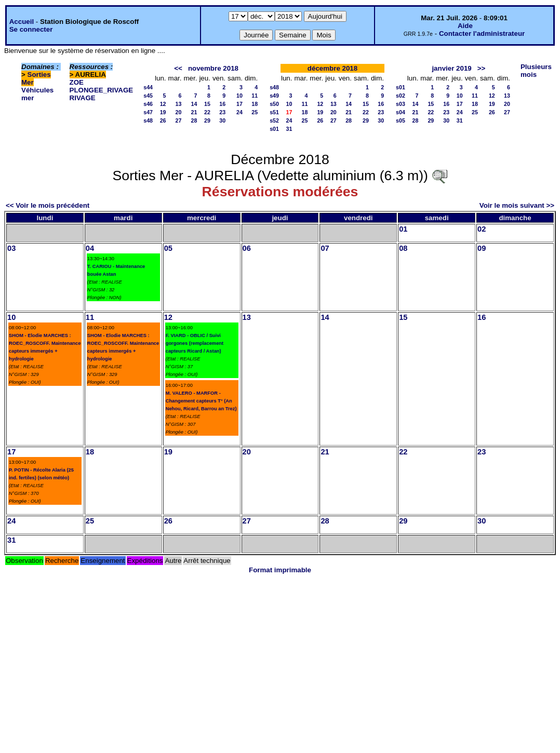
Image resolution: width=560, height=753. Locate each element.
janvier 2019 (451, 68)
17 (239, 104)
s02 (401, 96)
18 (255, 104)
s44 (148, 87)
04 (90, 248)
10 (239, 96)
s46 (148, 104)
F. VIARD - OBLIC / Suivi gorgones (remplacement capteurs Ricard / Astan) (195, 343)
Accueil (22, 22)
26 (163, 120)
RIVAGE (83, 98)
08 (403, 248)
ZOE (77, 82)
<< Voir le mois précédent (48, 205)
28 (194, 120)
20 (179, 112)
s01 (274, 129)
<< (178, 68)
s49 (274, 96)
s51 (274, 112)
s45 (148, 96)
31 (289, 129)
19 (163, 112)
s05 (401, 120)
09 (482, 248)
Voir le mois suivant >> (517, 205)
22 (207, 112)
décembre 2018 (332, 68)
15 (207, 104)
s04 (401, 112)
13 (179, 104)
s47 (148, 112)
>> (482, 68)
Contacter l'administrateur (482, 33)
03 (11, 248)
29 (207, 120)
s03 (401, 104)
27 (179, 120)
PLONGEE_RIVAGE (102, 90)
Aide (465, 26)
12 (163, 104)
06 (247, 248)
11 (255, 96)
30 (222, 120)
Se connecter (31, 29)
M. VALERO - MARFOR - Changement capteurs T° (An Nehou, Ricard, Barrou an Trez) (201, 401)
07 (325, 248)
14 (194, 104)
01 (403, 229)
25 (255, 112)
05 (168, 248)
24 (239, 112)
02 (482, 229)
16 (222, 104)
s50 (274, 104)
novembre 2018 (213, 68)
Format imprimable (280, 570)
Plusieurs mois (536, 71)
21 (194, 112)
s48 (148, 120)
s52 (274, 120)
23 (222, 112)
